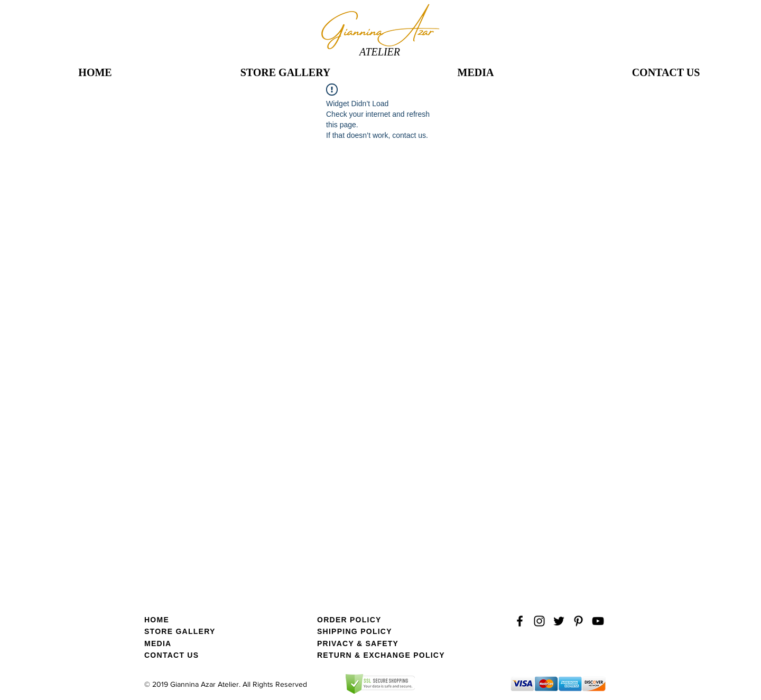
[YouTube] (598, 621)
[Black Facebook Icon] (520, 621)
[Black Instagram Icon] (539, 621)
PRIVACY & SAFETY (358, 643)
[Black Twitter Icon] (559, 621)
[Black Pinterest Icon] (578, 621)
